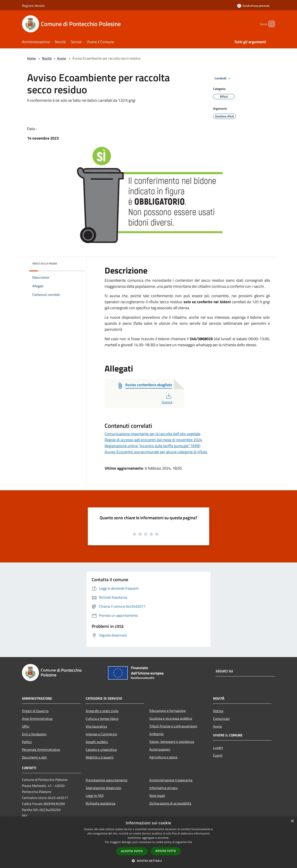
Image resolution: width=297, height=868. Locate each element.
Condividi (223, 78)
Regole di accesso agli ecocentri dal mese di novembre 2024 (153, 440)
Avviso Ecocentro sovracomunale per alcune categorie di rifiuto (156, 452)
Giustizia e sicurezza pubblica (171, 718)
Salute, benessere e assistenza (172, 742)
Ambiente (156, 734)
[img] (76, 263)
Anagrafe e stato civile (102, 711)
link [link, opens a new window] (190, 842)
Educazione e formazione (168, 711)
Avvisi (62, 58)
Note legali (157, 796)
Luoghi (218, 748)
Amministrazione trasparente (171, 780)
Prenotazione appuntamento (107, 780)
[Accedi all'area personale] (253, 6)
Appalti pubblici (97, 742)
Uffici (26, 726)
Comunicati (221, 719)
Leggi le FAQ (95, 796)
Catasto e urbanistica (101, 750)
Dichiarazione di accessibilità (170, 803)
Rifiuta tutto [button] (166, 851)
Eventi (218, 755)
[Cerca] (270, 24)
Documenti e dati (34, 757)
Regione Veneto (33, 6)
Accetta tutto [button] (132, 851)
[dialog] (148, 842)
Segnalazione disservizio (103, 788)
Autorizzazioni (160, 749)
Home (31, 58)
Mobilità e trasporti (100, 757)
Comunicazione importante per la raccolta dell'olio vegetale (152, 434)
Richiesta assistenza (101, 803)
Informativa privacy (164, 788)
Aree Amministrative (37, 719)
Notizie (218, 711)
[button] (148, 861)
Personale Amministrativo (41, 750)
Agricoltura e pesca (163, 757)
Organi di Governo (35, 711)
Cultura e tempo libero (102, 719)
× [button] (292, 821)
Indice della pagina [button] (45, 263)
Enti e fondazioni (34, 734)
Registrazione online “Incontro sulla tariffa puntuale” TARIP (152, 446)
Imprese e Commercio (101, 734)
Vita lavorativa (96, 726)
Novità (47, 58)
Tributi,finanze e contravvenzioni (173, 726)
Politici (27, 742)
